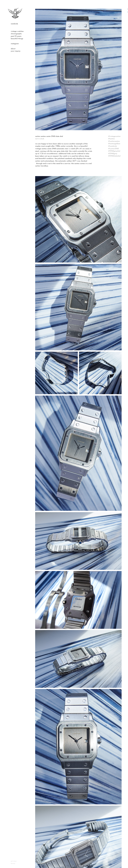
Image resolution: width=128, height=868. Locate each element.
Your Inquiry (16, 51)
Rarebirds (14, 24)
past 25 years (16, 36)
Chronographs (16, 34)
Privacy (14, 861)
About (13, 49)
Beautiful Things (17, 39)
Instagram (15, 44)
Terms (13, 863)
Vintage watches (17, 31)
